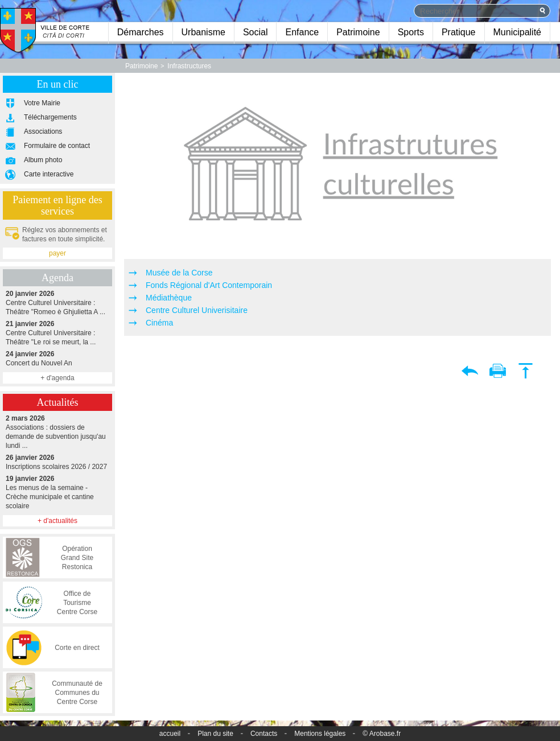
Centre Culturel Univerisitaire (197, 310)
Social (256, 32)
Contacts (264, 734)
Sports (411, 32)
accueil (170, 734)
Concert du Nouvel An (57, 358)
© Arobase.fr (382, 734)
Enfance (302, 32)
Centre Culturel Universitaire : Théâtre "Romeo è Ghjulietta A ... (57, 302)
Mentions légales (320, 734)
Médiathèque (169, 298)
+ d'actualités (57, 521)
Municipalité (517, 32)
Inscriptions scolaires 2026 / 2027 (57, 462)
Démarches (141, 32)
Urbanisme (203, 32)
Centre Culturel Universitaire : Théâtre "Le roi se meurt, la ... (57, 333)
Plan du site (215, 734)
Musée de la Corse (179, 273)
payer (57, 253)
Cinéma (159, 323)
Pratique (459, 32)
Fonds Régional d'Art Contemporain (209, 285)
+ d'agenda (57, 378)
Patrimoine (358, 32)
